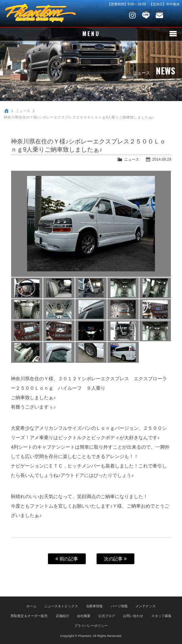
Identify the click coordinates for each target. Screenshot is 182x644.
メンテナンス (146, 606)
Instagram (132, 15)
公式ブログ (107, 616)
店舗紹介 (62, 616)
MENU (91, 34)
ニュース (23, 111)
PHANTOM (41, 13)
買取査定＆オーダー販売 (29, 616)
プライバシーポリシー (91, 626)
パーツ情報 (119, 606)
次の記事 (115, 559)
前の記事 (67, 559)
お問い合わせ (159, 15)
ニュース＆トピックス (61, 606)
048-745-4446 (173, 15)
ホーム (31, 606)
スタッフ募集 (161, 616)
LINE (146, 15)
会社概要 (84, 616)
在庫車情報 (95, 606)
